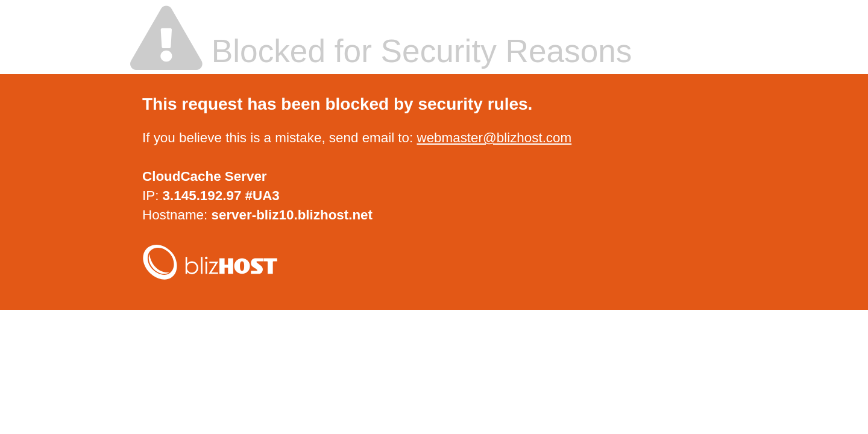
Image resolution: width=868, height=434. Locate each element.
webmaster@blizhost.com (495, 138)
